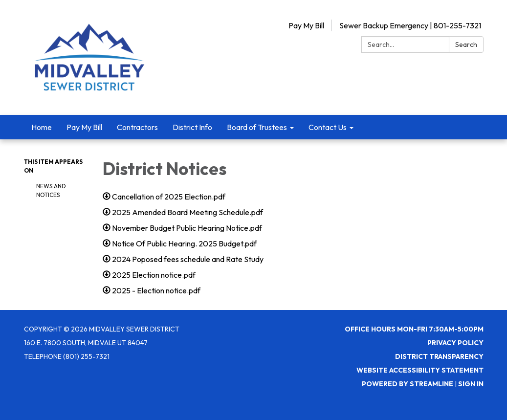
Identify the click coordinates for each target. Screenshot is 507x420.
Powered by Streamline (408, 384)
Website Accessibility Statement (420, 370)
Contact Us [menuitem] (328, 127)
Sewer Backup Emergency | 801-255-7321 (410, 25)
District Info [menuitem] (192, 127)
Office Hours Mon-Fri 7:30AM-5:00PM (414, 329)
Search (466, 44)
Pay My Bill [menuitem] (84, 127)
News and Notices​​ (51, 190)
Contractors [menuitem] (137, 127)
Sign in (471, 384)
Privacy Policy (455, 343)
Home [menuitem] (42, 127)
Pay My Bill (306, 25)
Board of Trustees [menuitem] (257, 127)
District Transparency (439, 356)
